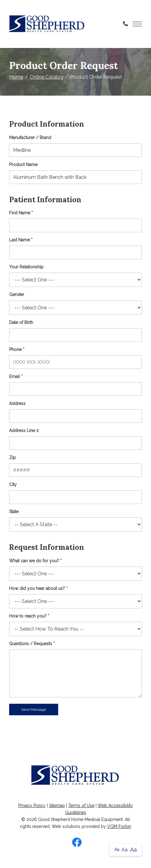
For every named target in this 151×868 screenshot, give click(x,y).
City (13, 485)
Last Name (19, 240)
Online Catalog (47, 77)
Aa (117, 849)
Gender (17, 294)
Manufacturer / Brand (30, 138)
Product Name (23, 165)
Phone (15, 349)
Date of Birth (21, 322)
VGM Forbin (119, 826)
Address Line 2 (24, 431)
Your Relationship (26, 267)
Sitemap (57, 805)
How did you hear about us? (37, 588)
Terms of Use (81, 805)
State (14, 512)
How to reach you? (28, 616)
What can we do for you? (34, 561)
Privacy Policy (32, 805)
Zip (12, 458)
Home (16, 77)
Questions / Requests (31, 644)
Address (17, 403)
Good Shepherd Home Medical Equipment (80, 819)
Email (14, 376)
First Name (20, 213)
